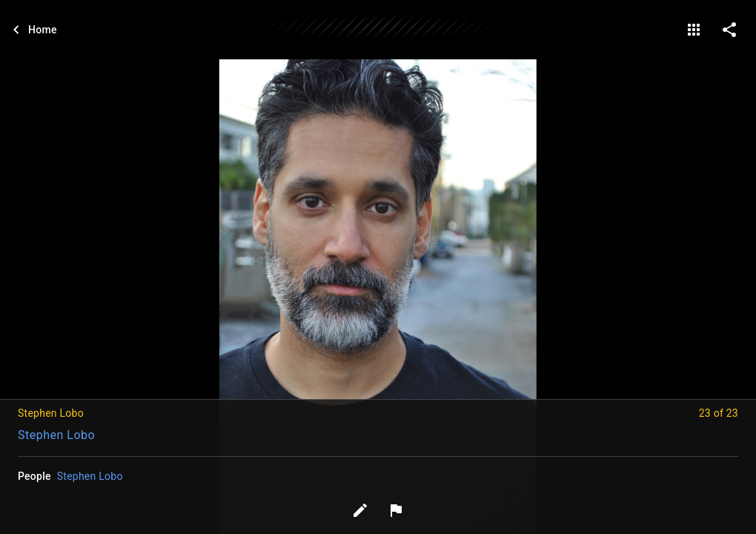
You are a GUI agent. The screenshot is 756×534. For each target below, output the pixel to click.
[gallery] (694, 30)
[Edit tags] (360, 510)
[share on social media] (729, 30)
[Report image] (396, 510)
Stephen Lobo (56, 435)
